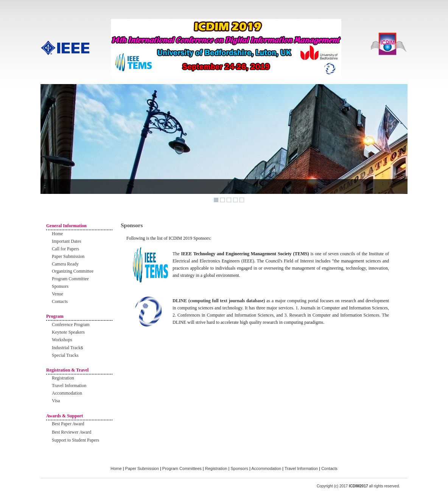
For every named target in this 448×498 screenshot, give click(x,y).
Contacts (60, 301)
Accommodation (67, 393)
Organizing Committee (73, 271)
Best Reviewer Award (72, 432)
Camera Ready (65, 264)
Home (57, 234)
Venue (58, 294)
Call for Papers (65, 249)
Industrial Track (66, 348)
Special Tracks (65, 355)
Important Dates (67, 241)
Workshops (62, 340)
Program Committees (182, 468)
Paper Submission (68, 256)
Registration (63, 378)
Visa (56, 401)
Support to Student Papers (75, 440)
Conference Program (71, 325)
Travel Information (69, 386)
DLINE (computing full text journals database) (219, 301)
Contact (328, 468)
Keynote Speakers (68, 332)
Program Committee (70, 279)
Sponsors (60, 286)
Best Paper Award (68, 424)
